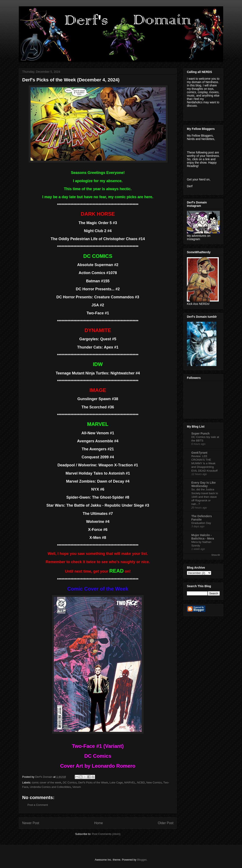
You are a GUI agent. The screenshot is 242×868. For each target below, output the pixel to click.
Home (99, 823)
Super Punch (200, 433)
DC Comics (70, 783)
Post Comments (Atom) (106, 834)
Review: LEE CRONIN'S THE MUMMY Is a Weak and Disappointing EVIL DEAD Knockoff (204, 463)
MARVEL (130, 783)
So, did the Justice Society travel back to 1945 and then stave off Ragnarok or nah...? (205, 497)
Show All (216, 555)
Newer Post (31, 823)
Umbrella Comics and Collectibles (50, 787)
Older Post (166, 823)
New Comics (154, 783)
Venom (77, 787)
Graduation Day (201, 523)
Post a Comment (38, 805)
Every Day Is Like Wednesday (203, 484)
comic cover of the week (47, 783)
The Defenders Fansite (202, 518)
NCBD (141, 783)
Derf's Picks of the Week (93, 783)
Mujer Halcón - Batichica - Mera (203, 537)
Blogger (142, 860)
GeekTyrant (199, 453)
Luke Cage (116, 783)
